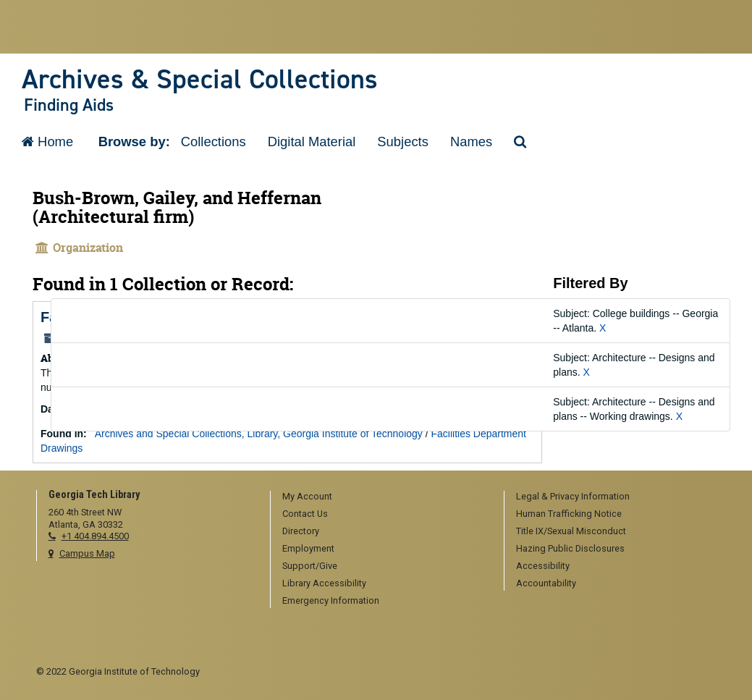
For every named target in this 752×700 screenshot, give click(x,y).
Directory (301, 531)
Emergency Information (331, 600)
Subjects (403, 142)
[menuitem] (382, 497)
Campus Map (87, 553)
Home (47, 142)
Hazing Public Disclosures (570, 548)
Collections (214, 142)
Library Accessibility (324, 583)
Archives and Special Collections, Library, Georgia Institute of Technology (259, 434)
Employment (308, 548)
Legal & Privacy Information (573, 496)
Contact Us (305, 514)
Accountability (546, 583)
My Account (307, 496)
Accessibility (543, 566)
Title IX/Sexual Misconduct (571, 531)
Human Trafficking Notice (569, 514)
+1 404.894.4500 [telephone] (95, 536)
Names (471, 142)
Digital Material (312, 142)
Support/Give (310, 566)
